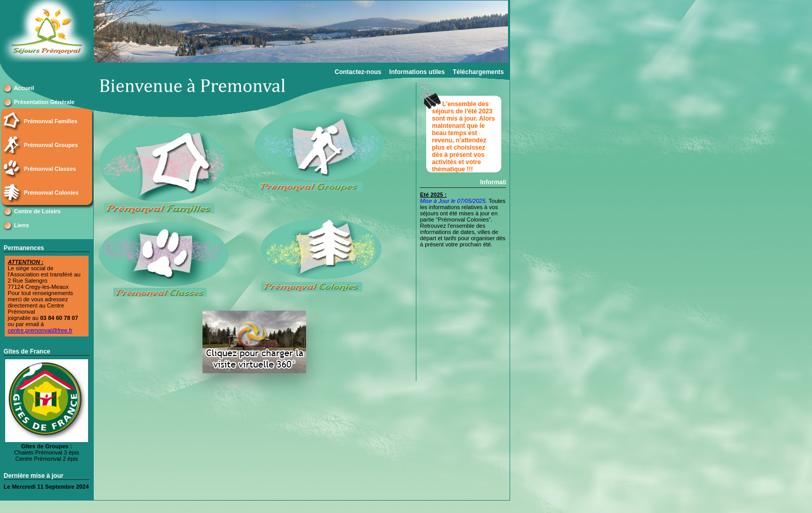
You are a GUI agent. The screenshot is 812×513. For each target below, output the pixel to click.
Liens (21, 225)
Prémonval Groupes (51, 145)
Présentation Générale (44, 102)
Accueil (24, 88)
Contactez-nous (358, 72)
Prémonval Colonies (51, 193)
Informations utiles (417, 72)
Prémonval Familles (50, 121)
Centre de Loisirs (37, 211)
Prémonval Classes (50, 169)
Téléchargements (478, 72)
